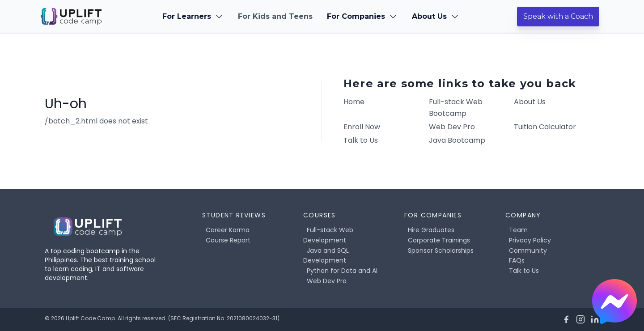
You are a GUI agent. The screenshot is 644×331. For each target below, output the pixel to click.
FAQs (517, 260)
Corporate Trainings (439, 240)
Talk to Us (361, 140)
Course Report (228, 240)
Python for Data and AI (342, 271)
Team (518, 230)
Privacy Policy (530, 240)
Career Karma (228, 230)
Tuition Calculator (545, 127)
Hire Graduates (431, 230)
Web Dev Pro (452, 127)
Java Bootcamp (457, 140)
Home (354, 102)
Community (528, 250)
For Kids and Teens (275, 16)
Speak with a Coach (558, 16)
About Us (530, 102)
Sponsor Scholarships (441, 250)
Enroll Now (362, 127)
